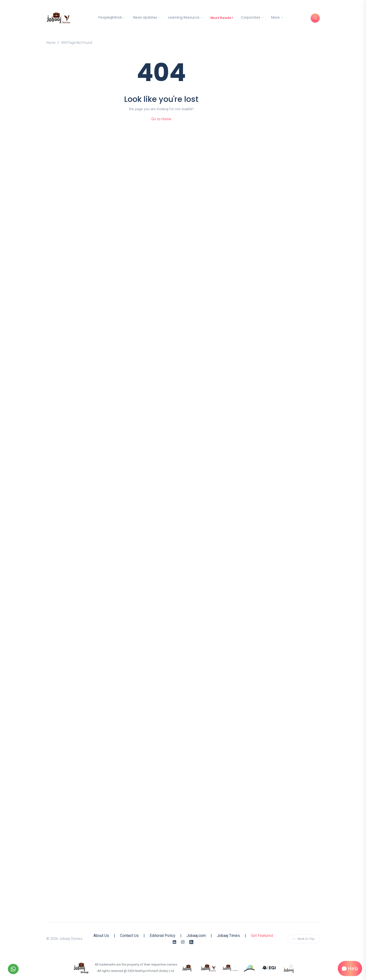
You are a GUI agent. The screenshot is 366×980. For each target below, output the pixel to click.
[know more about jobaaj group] (81, 968)
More (275, 17)
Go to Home (161, 119)
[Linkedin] (174, 942)
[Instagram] (183, 942)
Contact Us (129, 936)
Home (51, 43)
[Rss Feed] (191, 942)
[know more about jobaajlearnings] (230, 968)
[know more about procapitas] (250, 968)
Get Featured (262, 936)
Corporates (250, 17)
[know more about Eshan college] (269, 968)
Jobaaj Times (228, 936)
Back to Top (304, 939)
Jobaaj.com (196, 936)
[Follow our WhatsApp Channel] (13, 969)
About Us (101, 936)
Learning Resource (184, 17)
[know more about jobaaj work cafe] (289, 968)
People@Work (110, 17)
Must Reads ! (222, 18)
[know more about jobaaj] (187, 968)
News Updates (145, 17)
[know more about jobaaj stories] (208, 968)
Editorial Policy (163, 936)
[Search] (315, 18)
